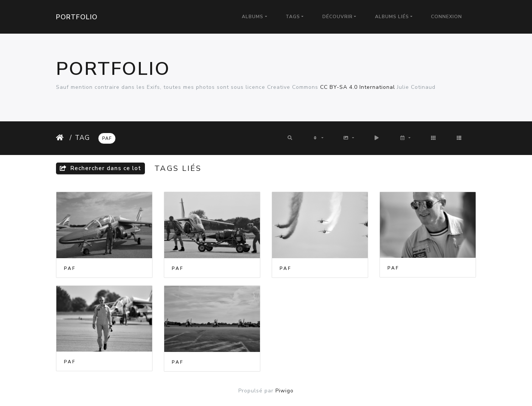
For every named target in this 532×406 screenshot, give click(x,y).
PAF (107, 138)
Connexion (446, 17)
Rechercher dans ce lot (100, 168)
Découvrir (338, 17)
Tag (82, 138)
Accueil (61, 138)
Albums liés (392, 17)
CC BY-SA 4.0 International (358, 87)
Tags (293, 17)
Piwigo (285, 391)
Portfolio (77, 17)
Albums (253, 17)
